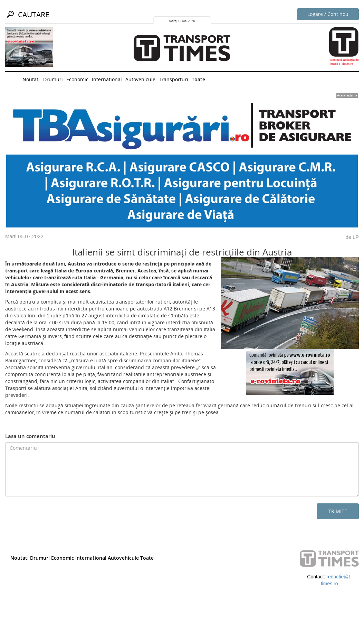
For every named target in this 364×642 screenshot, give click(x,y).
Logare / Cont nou (328, 14)
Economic (77, 79)
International (107, 79)
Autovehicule (140, 79)
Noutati (31, 79)
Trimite (338, 511)
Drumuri (53, 79)
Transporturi (174, 79)
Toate (198, 79)
